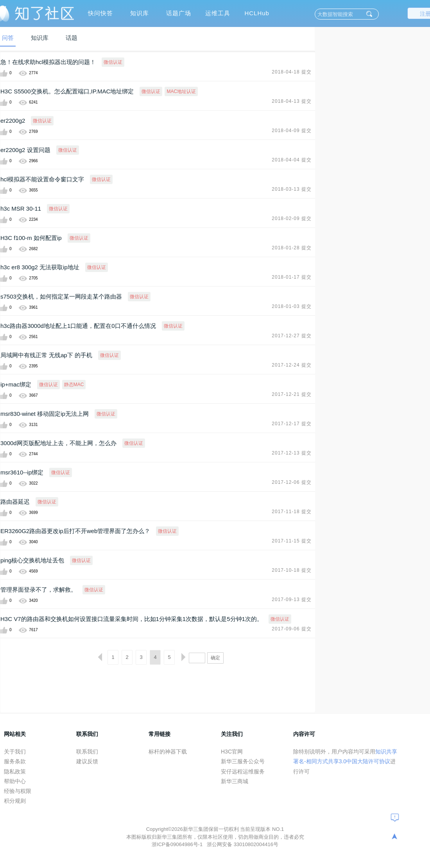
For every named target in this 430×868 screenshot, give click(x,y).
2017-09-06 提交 (292, 629)
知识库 (140, 13)
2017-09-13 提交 (292, 600)
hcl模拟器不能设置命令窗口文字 (42, 179)
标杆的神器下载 (168, 752)
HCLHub (257, 13)
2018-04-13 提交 (292, 101)
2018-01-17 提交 (292, 277)
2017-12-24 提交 (292, 365)
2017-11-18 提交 (292, 512)
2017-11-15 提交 (292, 541)
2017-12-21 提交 (292, 394)
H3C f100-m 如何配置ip (31, 238)
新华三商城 (235, 781)
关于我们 (15, 752)
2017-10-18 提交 (292, 570)
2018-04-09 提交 (292, 131)
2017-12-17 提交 (292, 424)
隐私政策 (15, 771)
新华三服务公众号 (243, 761)
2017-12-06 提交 (292, 482)
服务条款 (15, 761)
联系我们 (87, 752)
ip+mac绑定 (16, 384)
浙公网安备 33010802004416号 (243, 844)
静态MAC (74, 385)
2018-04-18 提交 (292, 72)
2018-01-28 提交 (292, 248)
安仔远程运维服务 (243, 771)
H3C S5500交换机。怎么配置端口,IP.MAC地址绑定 (67, 91)
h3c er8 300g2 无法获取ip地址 (40, 267)
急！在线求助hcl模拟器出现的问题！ (48, 62)
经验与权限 (18, 791)
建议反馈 (87, 761)
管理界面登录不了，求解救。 (39, 590)
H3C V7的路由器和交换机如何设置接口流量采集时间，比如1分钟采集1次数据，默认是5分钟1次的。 (132, 619)
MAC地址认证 (181, 91)
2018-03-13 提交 (292, 189)
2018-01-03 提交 (292, 306)
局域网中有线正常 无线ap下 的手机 (46, 355)
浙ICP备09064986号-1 (178, 844)
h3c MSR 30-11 (21, 208)
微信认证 (113, 62)
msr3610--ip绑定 (22, 472)
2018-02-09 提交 (292, 218)
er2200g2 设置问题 (25, 150)
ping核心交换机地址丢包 (32, 560)
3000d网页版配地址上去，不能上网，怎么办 (58, 443)
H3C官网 (232, 752)
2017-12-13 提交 (292, 453)
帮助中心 (15, 781)
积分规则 (15, 801)
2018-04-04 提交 (292, 160)
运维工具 (218, 13)
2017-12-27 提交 (292, 336)
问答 (8, 38)
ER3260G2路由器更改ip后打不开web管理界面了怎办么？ (75, 531)
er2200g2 (13, 121)
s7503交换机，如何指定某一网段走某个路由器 (61, 296)
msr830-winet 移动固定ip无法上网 (45, 414)
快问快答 (100, 13)
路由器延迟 (15, 502)
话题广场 (179, 13)
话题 (72, 38)
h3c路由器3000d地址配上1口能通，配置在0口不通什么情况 (78, 326)
